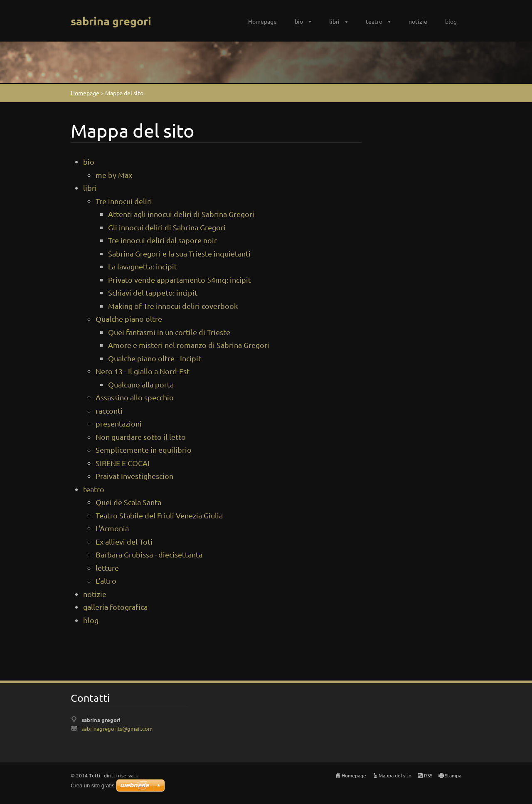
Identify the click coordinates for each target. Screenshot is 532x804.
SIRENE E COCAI (123, 463)
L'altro (106, 581)
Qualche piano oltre (129, 319)
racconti (109, 411)
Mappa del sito (395, 775)
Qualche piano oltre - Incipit (155, 358)
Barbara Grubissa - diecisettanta (149, 554)
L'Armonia (112, 528)
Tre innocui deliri (124, 201)
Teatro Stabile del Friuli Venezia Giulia (159, 515)
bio (299, 21)
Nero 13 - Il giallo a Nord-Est (143, 371)
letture (107, 568)
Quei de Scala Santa (128, 502)
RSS (428, 775)
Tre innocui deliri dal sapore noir (163, 240)
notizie (418, 21)
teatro (374, 21)
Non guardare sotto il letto (141, 437)
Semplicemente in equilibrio (144, 450)
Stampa (453, 775)
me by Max (114, 175)
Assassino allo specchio (135, 397)
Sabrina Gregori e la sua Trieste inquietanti (179, 253)
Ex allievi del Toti (124, 541)
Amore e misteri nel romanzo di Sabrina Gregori (189, 345)
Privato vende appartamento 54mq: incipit (180, 280)
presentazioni (119, 423)
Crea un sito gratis (93, 786)
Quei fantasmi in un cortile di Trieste (169, 332)
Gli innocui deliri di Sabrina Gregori (167, 227)
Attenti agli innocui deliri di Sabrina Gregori (181, 214)
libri (334, 21)
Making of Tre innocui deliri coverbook (173, 306)
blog (451, 21)
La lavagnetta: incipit (143, 266)
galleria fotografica (115, 607)
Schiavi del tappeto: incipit (153, 292)
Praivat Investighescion (134, 476)
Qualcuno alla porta (141, 384)
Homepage (262, 21)
